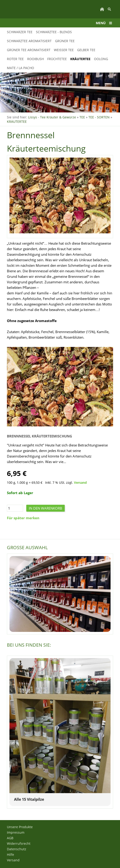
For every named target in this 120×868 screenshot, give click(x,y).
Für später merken (23, 518)
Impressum (16, 832)
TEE (82, 117)
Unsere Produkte (20, 827)
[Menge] (15, 508)
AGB (10, 838)
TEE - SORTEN (99, 117)
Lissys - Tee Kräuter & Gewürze (52, 117)
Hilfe (10, 855)
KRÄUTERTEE (17, 122)
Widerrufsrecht (19, 843)
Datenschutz (17, 849)
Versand (80, 483)
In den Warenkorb (45, 508)
